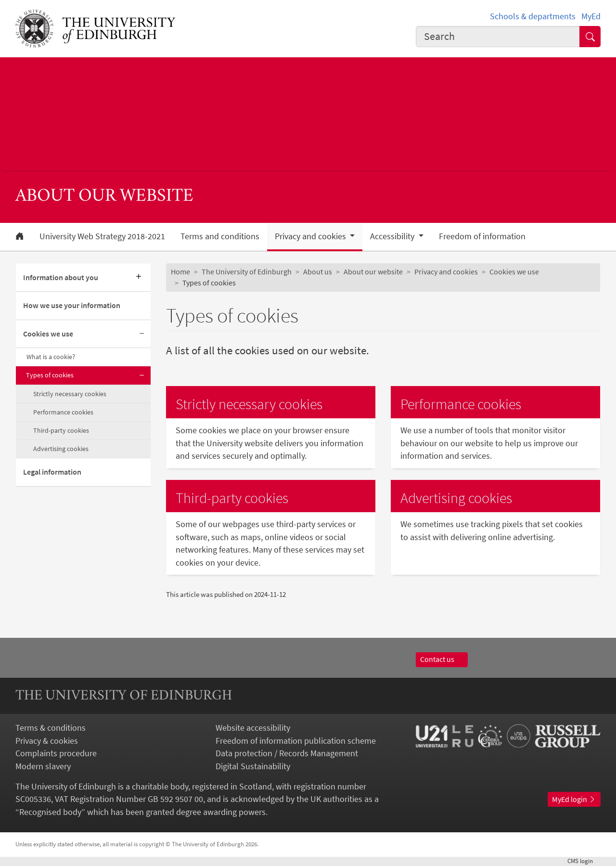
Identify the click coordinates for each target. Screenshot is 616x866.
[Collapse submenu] (142, 334)
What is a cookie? (51, 357)
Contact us (442, 659)
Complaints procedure (56, 753)
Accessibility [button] (393, 236)
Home (180, 272)
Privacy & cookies (47, 741)
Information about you (61, 278)
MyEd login (574, 799)
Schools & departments (533, 16)
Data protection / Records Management (287, 753)
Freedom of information (482, 236)
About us (318, 272)
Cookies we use (48, 334)
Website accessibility (253, 728)
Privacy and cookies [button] (311, 236)
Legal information (52, 472)
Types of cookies (50, 375)
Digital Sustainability (253, 766)
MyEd (591, 16)
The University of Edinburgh (247, 272)
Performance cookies (63, 412)
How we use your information (72, 305)
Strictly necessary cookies (70, 394)
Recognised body (50, 812)
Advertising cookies (61, 449)
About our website (373, 272)
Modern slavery (43, 766)
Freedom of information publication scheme (296, 741)
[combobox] (498, 37)
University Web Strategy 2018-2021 (102, 236)
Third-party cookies (61, 430)
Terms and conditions (220, 236)
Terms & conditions (51, 728)
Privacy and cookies (446, 272)
